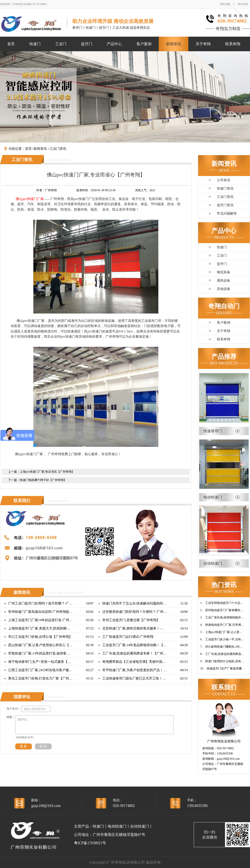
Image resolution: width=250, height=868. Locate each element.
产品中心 (114, 44)
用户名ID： (14, 709)
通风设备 (224, 280)
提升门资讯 (225, 205)
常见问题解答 (227, 213)
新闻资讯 (174, 44)
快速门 (35, 44)
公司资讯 (224, 180)
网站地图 (225, 4)
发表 (24, 746)
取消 (43, 746)
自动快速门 (140, 826)
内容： (11, 717)
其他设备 (224, 289)
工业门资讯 (58, 149)
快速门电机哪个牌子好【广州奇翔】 (43, 480)
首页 (11, 44)
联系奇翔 (243, 4)
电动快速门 (117, 826)
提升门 (87, 44)
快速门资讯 (225, 188)
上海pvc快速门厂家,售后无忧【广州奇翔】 (47, 472)
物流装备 (224, 272)
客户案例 (144, 44)
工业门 (61, 44)
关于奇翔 (203, 44)
